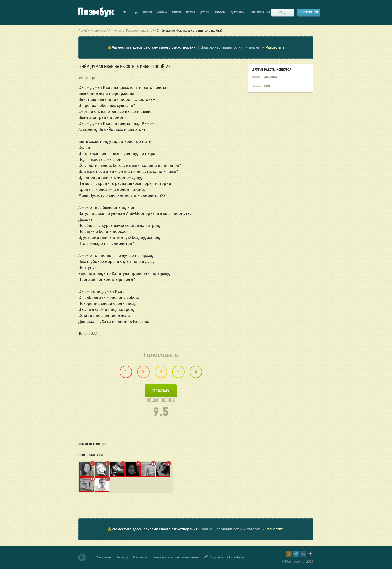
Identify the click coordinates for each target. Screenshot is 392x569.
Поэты (191, 13)
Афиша (162, 13)
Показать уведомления (125, 12)
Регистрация (309, 12)
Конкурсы (257, 13)
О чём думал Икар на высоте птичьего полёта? (190, 31)
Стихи (177, 13)
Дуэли (205, 13)
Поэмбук (84, 31)
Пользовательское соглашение (175, 557)
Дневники (238, 13)
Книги (148, 13)
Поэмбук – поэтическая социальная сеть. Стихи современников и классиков (96, 12)
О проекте (103, 557)
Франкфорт (87, 78)
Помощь (122, 557)
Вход (283, 12)
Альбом (220, 13)
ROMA (281, 85)
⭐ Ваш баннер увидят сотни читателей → (196, 48)
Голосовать (161, 391)
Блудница (281, 77)
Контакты (140, 557)
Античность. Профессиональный (131, 31)
